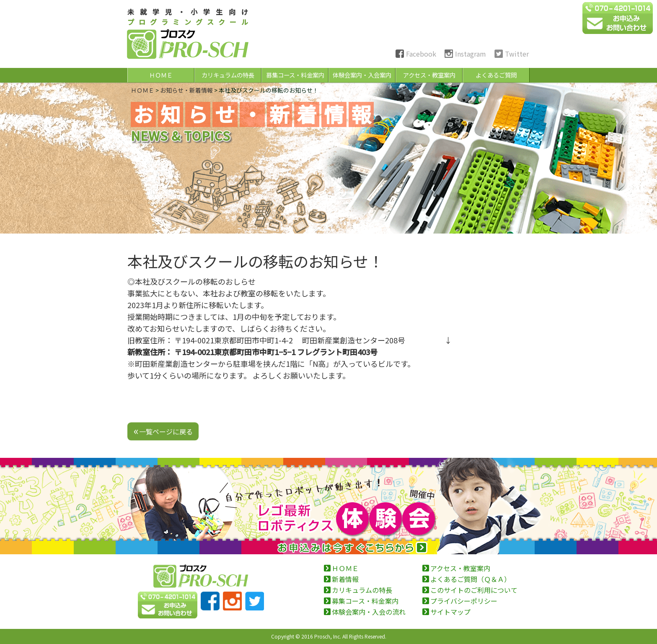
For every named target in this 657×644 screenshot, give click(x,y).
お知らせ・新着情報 (186, 90)
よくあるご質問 (496, 75)
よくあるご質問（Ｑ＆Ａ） (471, 579)
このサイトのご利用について (474, 590)
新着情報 (345, 579)
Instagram (471, 54)
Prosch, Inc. (328, 636)
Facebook (421, 54)
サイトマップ (450, 612)
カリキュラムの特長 (228, 75)
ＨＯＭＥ (161, 75)
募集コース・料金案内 (295, 75)
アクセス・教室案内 (429, 75)
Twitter (517, 54)
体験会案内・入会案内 (362, 75)
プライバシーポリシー (464, 601)
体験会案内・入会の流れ (369, 612)
